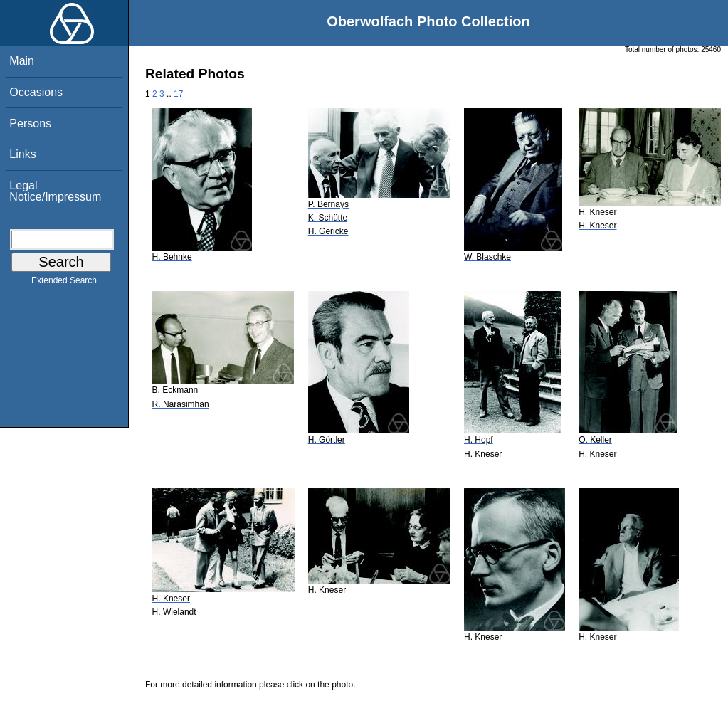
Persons (30, 123)
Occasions (36, 92)
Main (22, 61)
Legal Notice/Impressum (55, 191)
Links (22, 154)
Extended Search (64, 283)
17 (178, 94)
